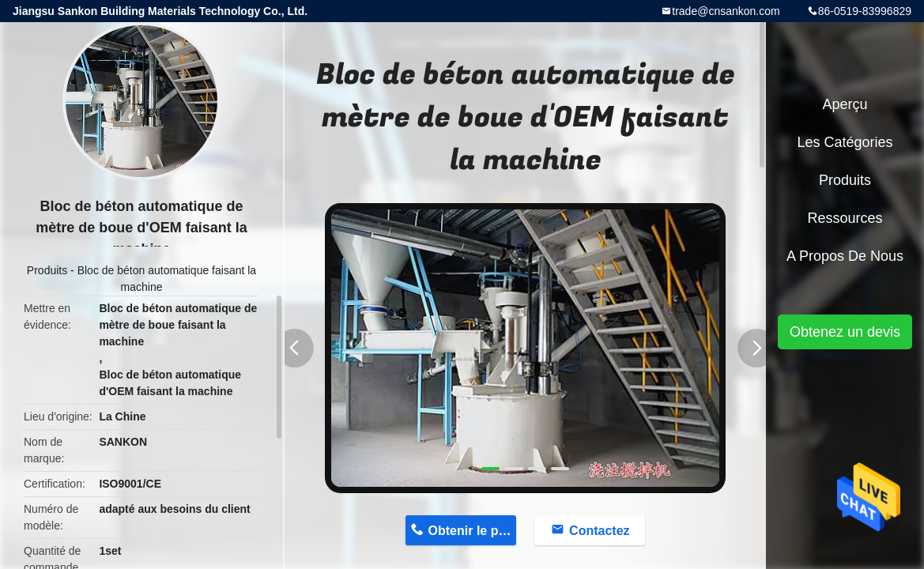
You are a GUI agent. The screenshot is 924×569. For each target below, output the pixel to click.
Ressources (845, 218)
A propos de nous (845, 256)
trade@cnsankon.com (726, 11)
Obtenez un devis (845, 332)
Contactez (599, 531)
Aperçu (845, 104)
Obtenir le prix (471, 531)
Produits (47, 270)
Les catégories (845, 142)
